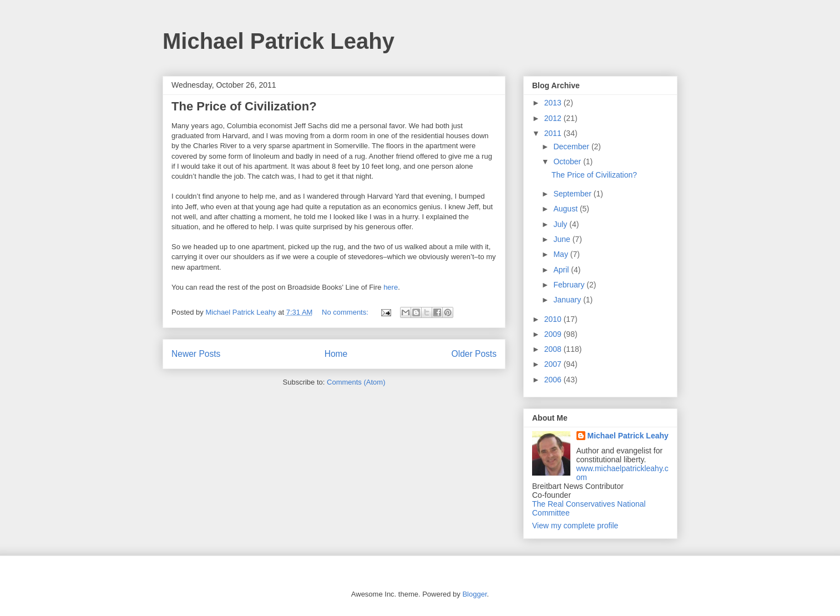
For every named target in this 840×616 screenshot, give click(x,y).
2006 (554, 380)
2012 (554, 118)
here (391, 287)
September (573, 194)
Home (336, 354)
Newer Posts (196, 354)
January (568, 300)
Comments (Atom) (356, 382)
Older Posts (474, 354)
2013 (554, 103)
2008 (554, 349)
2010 (554, 319)
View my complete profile (575, 526)
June (563, 239)
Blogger (474, 594)
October (568, 161)
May (561, 254)
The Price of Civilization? (244, 106)
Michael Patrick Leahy (279, 41)
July (561, 224)
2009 (554, 334)
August (566, 209)
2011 (554, 133)
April (562, 270)
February (570, 285)
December (572, 147)
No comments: (346, 312)
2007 (554, 364)
